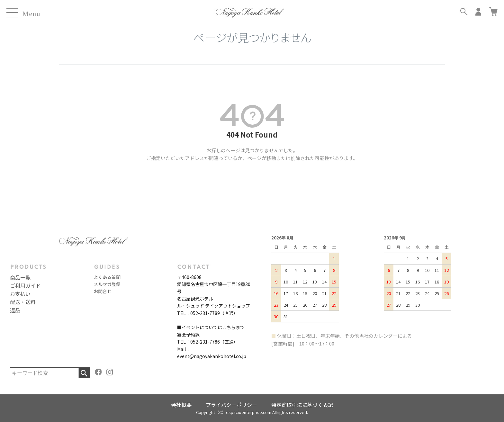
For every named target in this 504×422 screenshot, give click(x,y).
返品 (15, 310)
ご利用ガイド (25, 285)
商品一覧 (20, 277)
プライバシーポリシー (231, 405)
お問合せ (103, 291)
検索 (84, 373)
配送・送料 (23, 302)
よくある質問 (107, 277)
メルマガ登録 (107, 284)
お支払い (20, 294)
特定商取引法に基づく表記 (302, 405)
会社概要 (181, 405)
